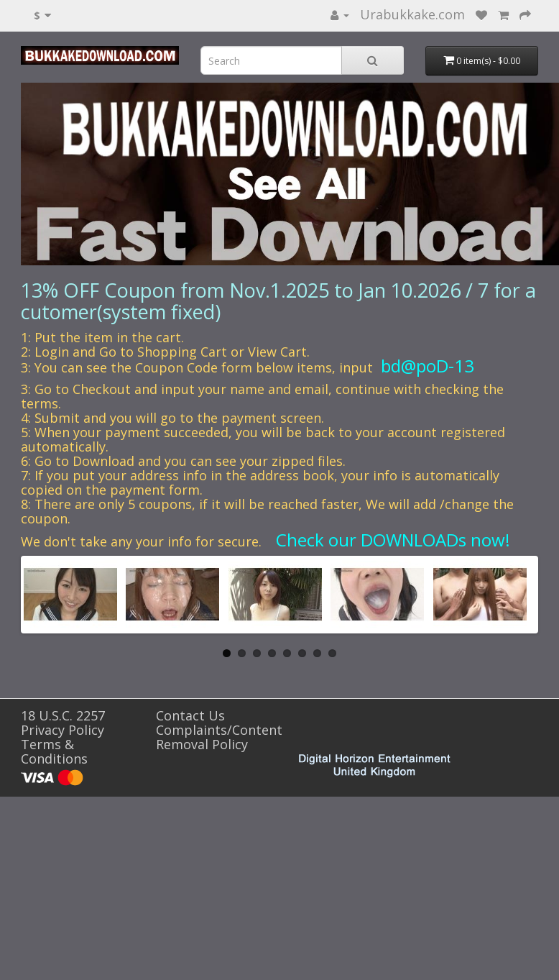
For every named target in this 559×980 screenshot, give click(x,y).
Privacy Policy (63, 730)
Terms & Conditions (54, 751)
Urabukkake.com (412, 14)
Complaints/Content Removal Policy (219, 737)
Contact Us (190, 715)
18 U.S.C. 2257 (63, 715)
